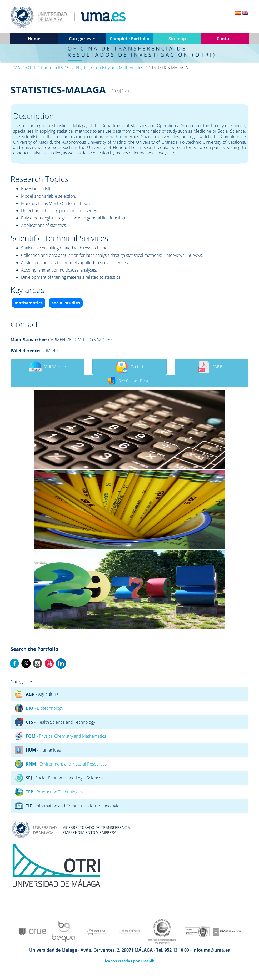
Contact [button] (225, 39)
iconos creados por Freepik (130, 961)
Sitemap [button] (177, 39)
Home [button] (34, 39)
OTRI (31, 68)
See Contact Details (129, 381)
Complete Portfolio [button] (129, 39)
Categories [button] (82, 39)
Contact (129, 367)
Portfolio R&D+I (55, 68)
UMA (15, 68)
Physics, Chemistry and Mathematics (109, 68)
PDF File (211, 367)
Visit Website (48, 367)
